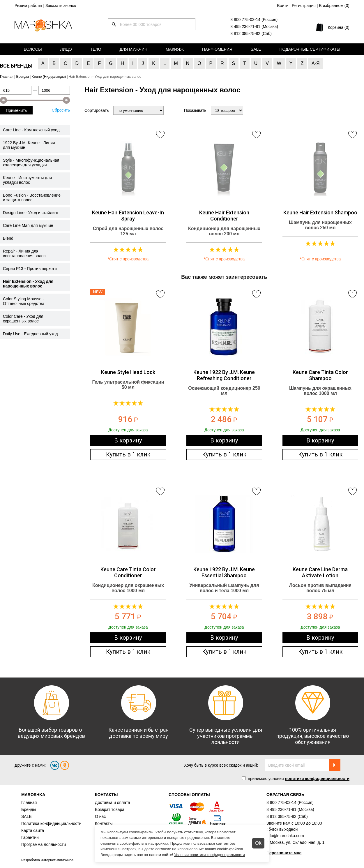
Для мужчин (133, 49)
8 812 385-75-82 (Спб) (251, 33)
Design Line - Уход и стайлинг (31, 213)
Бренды (29, 809)
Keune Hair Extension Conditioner (224, 216)
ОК (258, 843)
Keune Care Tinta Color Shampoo (320, 375)
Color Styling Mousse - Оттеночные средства (24, 301)
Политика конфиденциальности (51, 823)
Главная (29, 802)
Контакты (104, 823)
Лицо (66, 49)
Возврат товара (110, 809)
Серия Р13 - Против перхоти (30, 269)
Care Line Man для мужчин (28, 225)
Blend (8, 238)
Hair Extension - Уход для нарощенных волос (28, 284)
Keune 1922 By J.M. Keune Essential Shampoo (224, 572)
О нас (100, 816)
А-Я (316, 63)
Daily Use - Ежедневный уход (30, 334)
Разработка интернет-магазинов (47, 860)
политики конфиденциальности (317, 779)
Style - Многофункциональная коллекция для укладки (31, 163)
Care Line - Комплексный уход (31, 130)
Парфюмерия (217, 49)
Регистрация (304, 6)
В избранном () (334, 6)
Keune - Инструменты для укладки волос (27, 180)
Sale (256, 49)
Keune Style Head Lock (128, 372)
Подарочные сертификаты (310, 49)
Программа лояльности (44, 844)
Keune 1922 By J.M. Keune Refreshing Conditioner (224, 375)
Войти (283, 6)
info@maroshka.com (285, 836)
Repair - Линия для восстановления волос (24, 253)
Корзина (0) (339, 27)
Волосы (33, 49)
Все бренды (16, 66)
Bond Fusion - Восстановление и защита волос (32, 197)
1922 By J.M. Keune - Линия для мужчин (29, 145)
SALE (26, 816)
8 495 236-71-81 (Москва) (254, 27)
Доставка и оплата (113, 802)
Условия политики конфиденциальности (210, 855)
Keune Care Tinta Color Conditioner (128, 572)
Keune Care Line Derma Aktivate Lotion (320, 572)
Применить (16, 110)
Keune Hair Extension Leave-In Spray (128, 216)
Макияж (175, 49)
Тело (96, 49)
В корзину (128, 440)
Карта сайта (33, 830)
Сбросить (61, 110)
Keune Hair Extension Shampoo (320, 212)
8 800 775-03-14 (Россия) (254, 20)
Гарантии (30, 837)
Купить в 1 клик (128, 454)
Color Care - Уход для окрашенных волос (23, 319)
